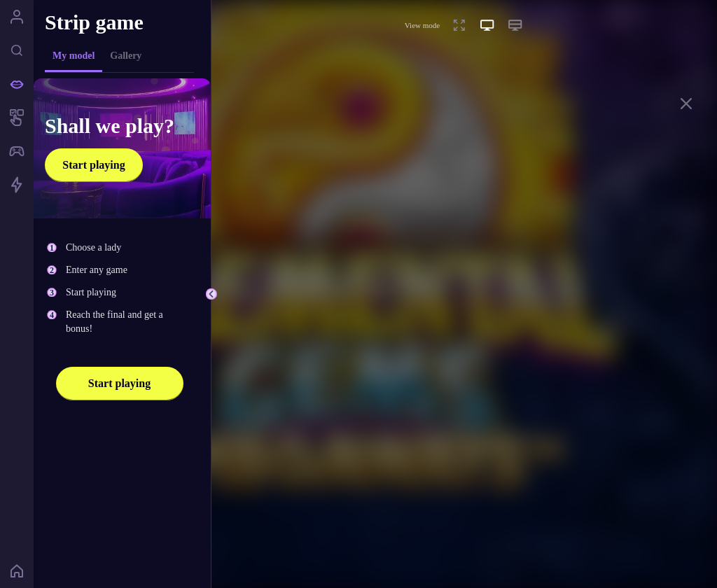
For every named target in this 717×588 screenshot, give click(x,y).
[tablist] (119, 56)
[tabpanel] (122, 325)
